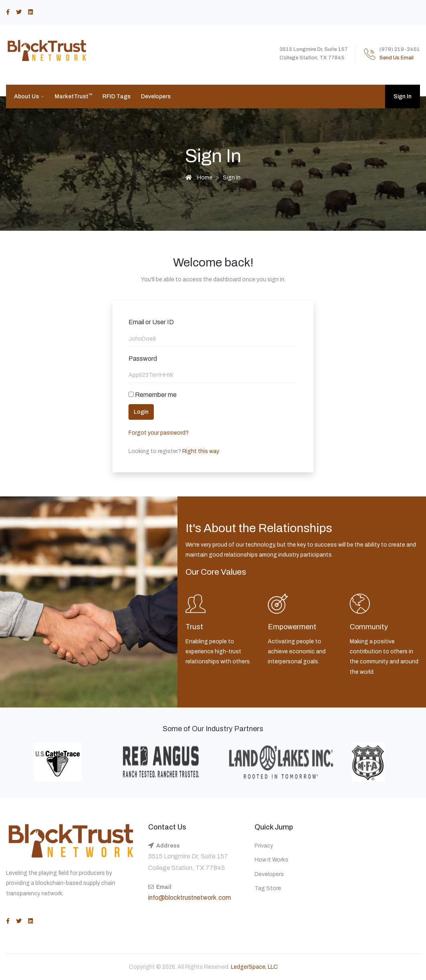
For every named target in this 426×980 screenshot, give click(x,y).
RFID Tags (116, 97)
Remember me (153, 395)
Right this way (200, 451)
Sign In (403, 97)
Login (141, 412)
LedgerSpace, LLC (254, 967)
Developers (156, 97)
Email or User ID (151, 322)
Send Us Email (396, 58)
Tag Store (268, 888)
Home (199, 178)
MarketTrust (73, 96)
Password (143, 359)
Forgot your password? (159, 433)
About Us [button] (27, 97)
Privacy (264, 846)
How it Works (271, 860)
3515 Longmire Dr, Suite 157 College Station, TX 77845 (188, 862)
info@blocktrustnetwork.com (190, 898)
